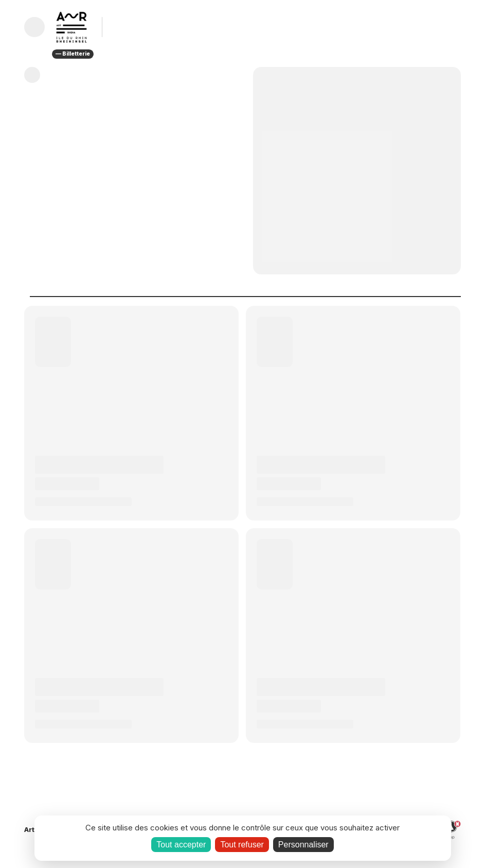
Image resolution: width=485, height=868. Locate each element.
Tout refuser (242, 845)
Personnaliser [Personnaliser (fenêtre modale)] (303, 845)
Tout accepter (181, 845)
